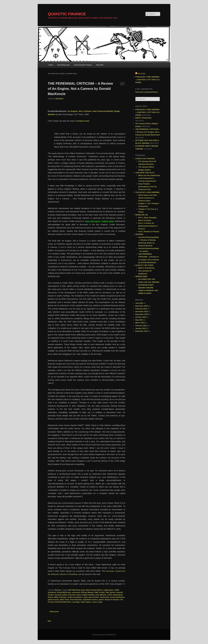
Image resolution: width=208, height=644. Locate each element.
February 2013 (141, 326)
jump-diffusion (101, 595)
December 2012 (142, 331)
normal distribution (117, 597)
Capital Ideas (108, 590)
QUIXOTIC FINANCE (67, 14)
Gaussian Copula (75, 595)
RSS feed (142, 74)
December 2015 (142, 306)
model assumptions (75, 597)
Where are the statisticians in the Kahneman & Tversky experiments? (149, 178)
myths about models (91, 597)
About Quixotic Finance (83, 65)
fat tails (102, 592)
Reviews (58, 590)
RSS (49, 621)
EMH (97, 592)
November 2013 (142, 314)
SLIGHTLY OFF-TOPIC (144, 265)
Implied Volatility (88, 595)
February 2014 (141, 309)
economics (76, 592)
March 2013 (140, 323)
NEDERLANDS (141, 276)
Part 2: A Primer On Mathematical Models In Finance (148, 226)
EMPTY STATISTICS (143, 118)
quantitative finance (90, 600)
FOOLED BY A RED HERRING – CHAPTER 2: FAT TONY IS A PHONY (147, 80)
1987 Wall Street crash (77, 590)
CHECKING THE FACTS (145, 173)
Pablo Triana (65, 600)
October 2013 (141, 317)
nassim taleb (104, 597)
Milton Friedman (60, 597)
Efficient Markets (87, 592)
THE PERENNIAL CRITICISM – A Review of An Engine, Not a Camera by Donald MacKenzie (80, 89)
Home (51, 65)
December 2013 (142, 312)
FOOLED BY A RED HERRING (147, 192)
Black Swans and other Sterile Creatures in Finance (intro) (148, 198)
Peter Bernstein (76, 600)
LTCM (109, 595)
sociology (76, 602)
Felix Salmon (110, 592)
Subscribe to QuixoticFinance (147, 92)
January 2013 (141, 328)
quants (101, 600)
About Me (100, 65)
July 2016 (139, 303)
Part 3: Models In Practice (149, 232)
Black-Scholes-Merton (94, 590)
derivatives (52, 592)
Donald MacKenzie (64, 592)
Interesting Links (63, 65)
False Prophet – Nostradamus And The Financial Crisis (148, 187)
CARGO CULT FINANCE (145, 159)
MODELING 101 (142, 215)
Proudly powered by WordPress (104, 635)
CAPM (117, 590)
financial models (61, 595)
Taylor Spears (86, 602)
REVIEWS (139, 234)
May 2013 (139, 320)
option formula (53, 600)
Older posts (53, 612)
